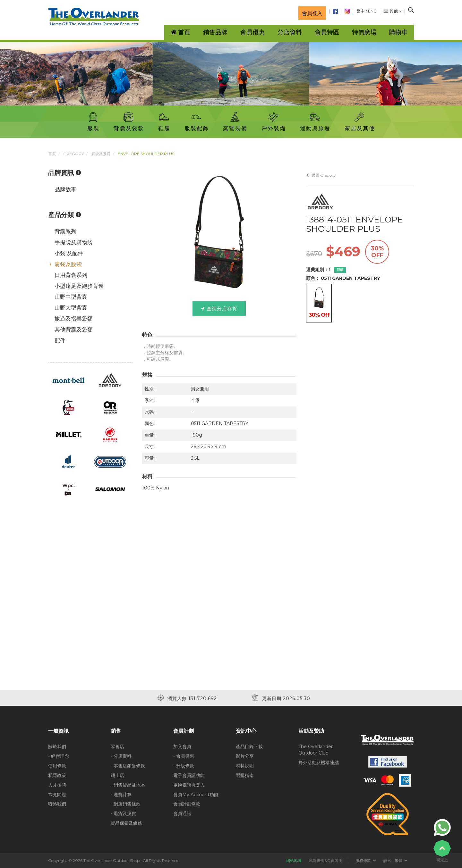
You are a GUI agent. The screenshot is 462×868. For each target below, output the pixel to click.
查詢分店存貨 (219, 309)
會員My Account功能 (196, 795)
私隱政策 (57, 775)
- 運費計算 (121, 795)
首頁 (52, 154)
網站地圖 (294, 860)
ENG (372, 11)
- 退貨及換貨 (123, 814)
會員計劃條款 (187, 804)
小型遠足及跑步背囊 (79, 286)
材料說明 (245, 766)
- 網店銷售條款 (126, 804)
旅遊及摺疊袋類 (74, 319)
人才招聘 (57, 785)
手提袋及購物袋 (74, 242)
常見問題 (57, 795)
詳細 (340, 270)
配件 (60, 340)
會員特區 (327, 32)
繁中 (361, 11)
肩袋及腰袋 (101, 154)
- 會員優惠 (184, 756)
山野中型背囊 (71, 297)
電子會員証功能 (189, 775)
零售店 (117, 747)
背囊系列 (65, 231)
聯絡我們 (57, 804)
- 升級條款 (184, 766)
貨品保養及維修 (126, 823)
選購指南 (245, 775)
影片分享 (245, 756)
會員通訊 (182, 814)
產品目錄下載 (249, 747)
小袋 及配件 (69, 253)
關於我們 (57, 747)
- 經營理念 (59, 756)
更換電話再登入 (189, 785)
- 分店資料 (121, 756)
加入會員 (182, 747)
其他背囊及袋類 (74, 330)
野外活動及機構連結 (319, 763)
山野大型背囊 (71, 308)
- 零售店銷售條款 (128, 766)
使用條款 (57, 766)
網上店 (117, 775)
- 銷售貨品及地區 (128, 785)
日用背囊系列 (71, 275)
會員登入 (312, 13)
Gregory (73, 154)
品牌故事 (65, 189)
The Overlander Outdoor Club (316, 750)
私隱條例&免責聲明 (326, 860)
